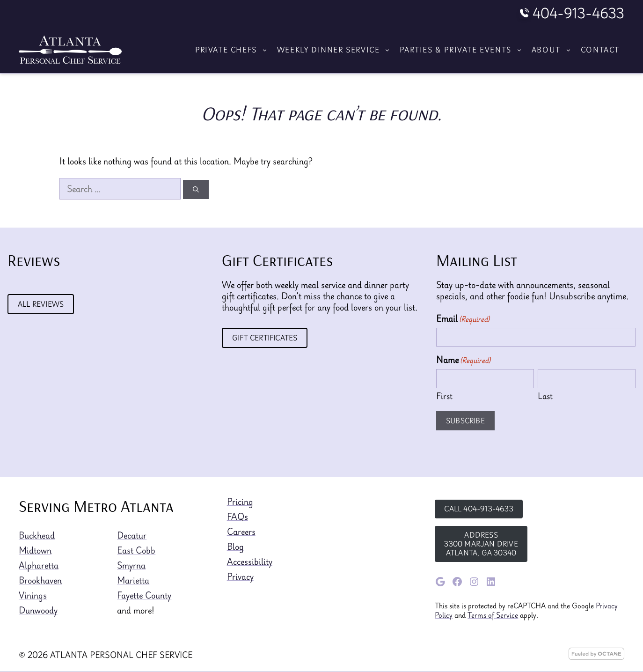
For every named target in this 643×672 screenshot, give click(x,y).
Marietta (133, 580)
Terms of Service (493, 615)
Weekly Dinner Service (336, 50)
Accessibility (250, 561)
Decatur (132, 535)
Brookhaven (40, 580)
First (444, 395)
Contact (600, 50)
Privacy (240, 576)
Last (545, 395)
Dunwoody (38, 610)
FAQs (237, 517)
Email (463, 318)
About (554, 50)
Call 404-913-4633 (479, 509)
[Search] (196, 189)
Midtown (35, 550)
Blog (235, 546)
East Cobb (136, 550)
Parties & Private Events (463, 50)
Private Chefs (234, 50)
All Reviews (41, 304)
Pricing (240, 502)
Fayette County (144, 595)
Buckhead (37, 535)
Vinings (33, 595)
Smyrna (131, 565)
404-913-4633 (578, 13)
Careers (241, 532)
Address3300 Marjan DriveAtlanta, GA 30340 (481, 544)
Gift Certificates (265, 338)
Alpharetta (39, 565)
